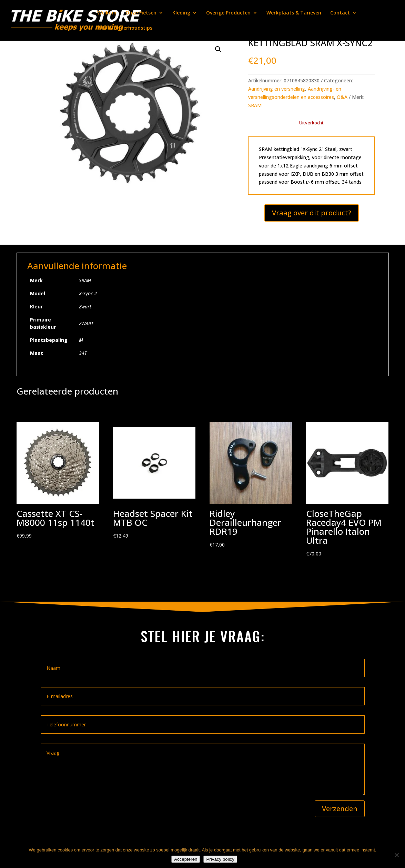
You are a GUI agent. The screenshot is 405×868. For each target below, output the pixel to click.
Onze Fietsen (141, 13)
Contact (340, 13)
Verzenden (340, 809)
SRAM (255, 105)
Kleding (181, 13)
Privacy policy (220, 859)
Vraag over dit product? (312, 213)
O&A (342, 97)
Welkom (107, 13)
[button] (218, 49)
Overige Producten (228, 13)
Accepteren (186, 859)
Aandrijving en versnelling (277, 89)
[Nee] (396, 855)
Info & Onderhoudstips (125, 28)
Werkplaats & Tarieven (294, 13)
